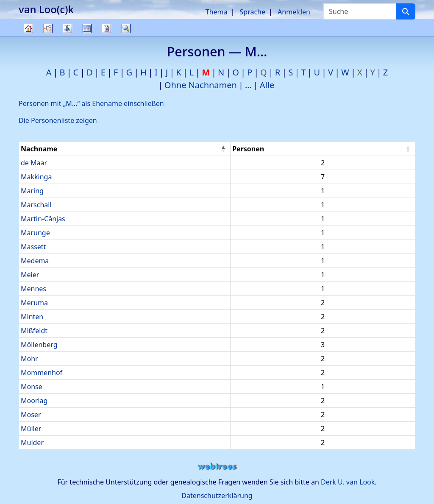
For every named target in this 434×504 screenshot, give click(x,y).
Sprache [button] (253, 12)
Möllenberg (39, 345)
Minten (32, 317)
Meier (30, 275)
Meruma (34, 303)
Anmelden (294, 12)
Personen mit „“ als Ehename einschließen (91, 103)
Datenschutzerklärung (217, 496)
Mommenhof (42, 373)
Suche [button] (126, 28)
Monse (32, 387)
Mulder (32, 443)
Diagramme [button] (48, 28)
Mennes (33, 289)
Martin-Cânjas (43, 219)
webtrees (217, 466)
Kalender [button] (87, 28)
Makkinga (36, 177)
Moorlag (34, 401)
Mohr (29, 359)
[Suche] (406, 11)
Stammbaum (28, 36)
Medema (35, 261)
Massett (33, 247)
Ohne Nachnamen (201, 85)
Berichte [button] (106, 28)
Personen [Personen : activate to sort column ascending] (248, 149)
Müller (31, 429)
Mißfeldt (34, 331)
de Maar (34, 163)
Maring (32, 191)
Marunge (35, 233)
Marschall (36, 205)
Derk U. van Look (348, 482)
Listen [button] (67, 28)
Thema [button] (217, 12)
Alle (267, 85)
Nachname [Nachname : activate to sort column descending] (39, 149)
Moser (31, 415)
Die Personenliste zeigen (58, 120)
